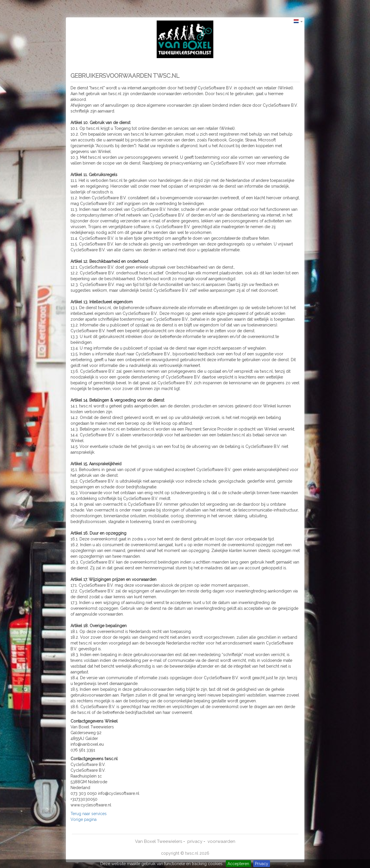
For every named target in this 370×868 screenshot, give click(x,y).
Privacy (262, 864)
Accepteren (238, 864)
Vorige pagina (84, 819)
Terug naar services (89, 814)
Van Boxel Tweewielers (159, 841)
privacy (195, 841)
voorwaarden (221, 841)
